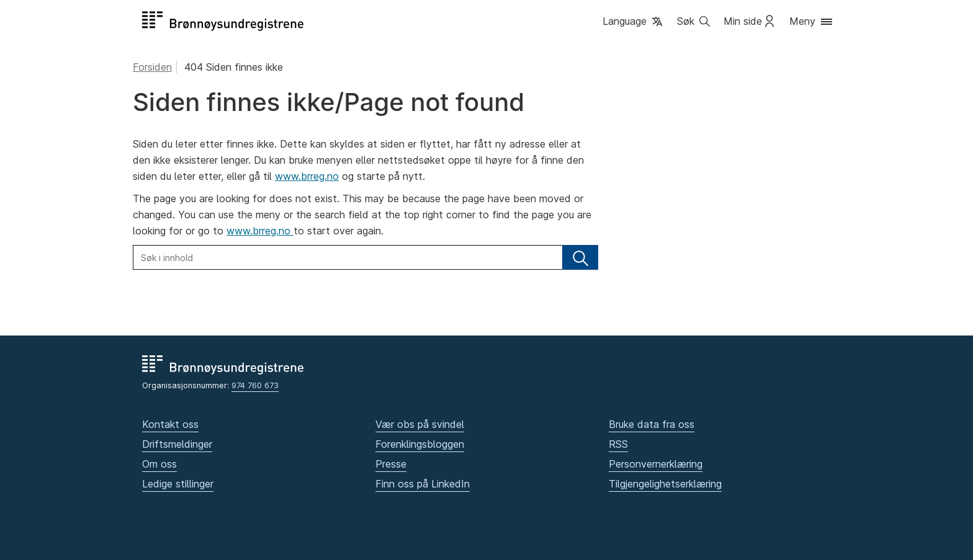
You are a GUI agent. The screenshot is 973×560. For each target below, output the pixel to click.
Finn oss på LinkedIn (423, 484)
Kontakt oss (170, 424)
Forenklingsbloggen (420, 444)
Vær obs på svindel (420, 424)
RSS (618, 444)
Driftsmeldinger (177, 444)
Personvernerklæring (656, 464)
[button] (634, 22)
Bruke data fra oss (652, 424)
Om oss (159, 464)
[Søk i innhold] (348, 257)
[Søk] (580, 257)
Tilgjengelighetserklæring (665, 484)
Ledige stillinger (178, 484)
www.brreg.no (307, 176)
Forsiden (152, 67)
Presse (391, 464)
